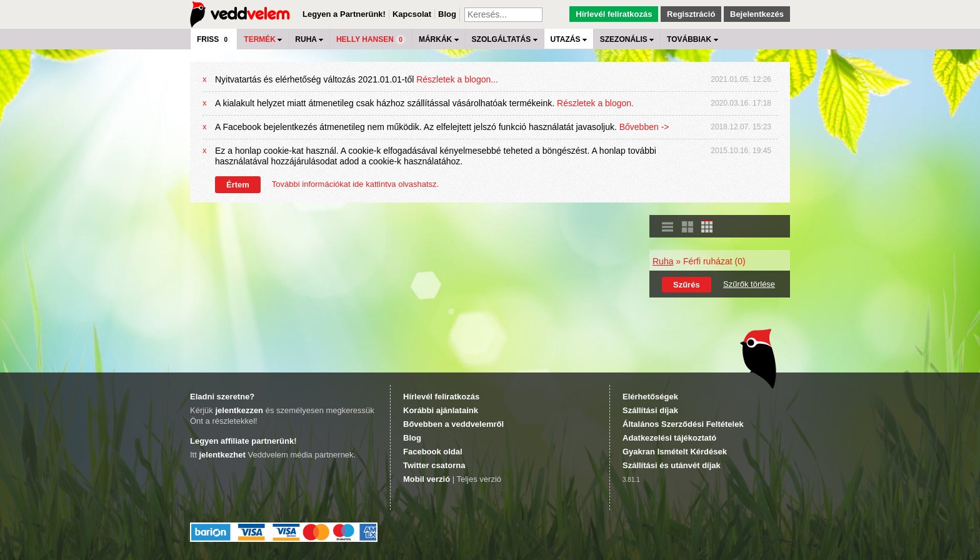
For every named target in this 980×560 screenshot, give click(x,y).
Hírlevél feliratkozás (614, 14)
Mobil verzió (427, 479)
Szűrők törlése (749, 284)
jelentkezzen (239, 410)
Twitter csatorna (434, 465)
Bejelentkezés (757, 14)
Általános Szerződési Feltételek (683, 424)
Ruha (663, 261)
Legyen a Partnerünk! (344, 14)
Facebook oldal (433, 452)
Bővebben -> (644, 127)
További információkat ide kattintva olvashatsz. (355, 184)
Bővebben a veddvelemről (453, 424)
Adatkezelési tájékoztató (669, 438)
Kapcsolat (412, 14)
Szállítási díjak (650, 410)
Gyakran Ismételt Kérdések (675, 452)
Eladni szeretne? (222, 397)
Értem (238, 185)
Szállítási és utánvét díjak (672, 465)
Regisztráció (691, 14)
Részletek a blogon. (595, 103)
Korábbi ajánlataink (441, 410)
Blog (447, 14)
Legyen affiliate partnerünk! (243, 441)
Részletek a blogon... (457, 79)
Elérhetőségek (650, 397)
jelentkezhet (222, 455)
